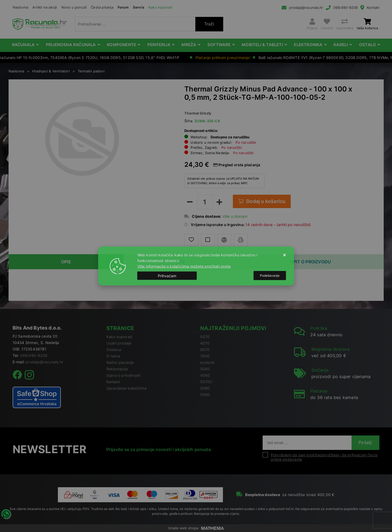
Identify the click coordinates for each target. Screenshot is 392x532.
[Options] (270, 276)
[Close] (167, 276)
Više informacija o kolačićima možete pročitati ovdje (184, 266)
